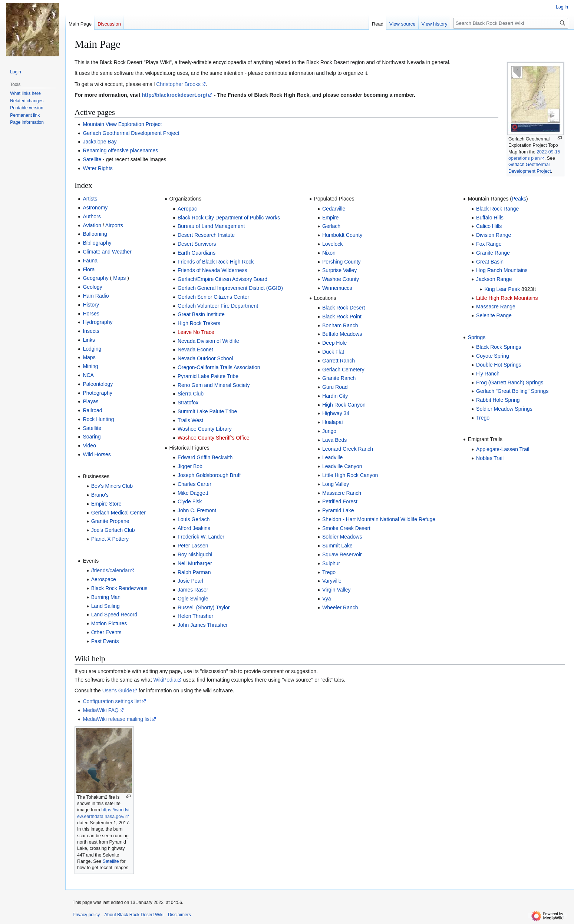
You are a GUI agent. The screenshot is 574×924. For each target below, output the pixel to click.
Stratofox (188, 403)
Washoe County (341, 279)
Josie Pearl (190, 581)
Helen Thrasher (195, 616)
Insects (91, 331)
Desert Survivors (197, 244)
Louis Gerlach (194, 519)
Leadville (332, 457)
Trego (329, 572)
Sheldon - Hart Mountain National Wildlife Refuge (379, 519)
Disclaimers (179, 915)
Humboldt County (342, 235)
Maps (119, 278)
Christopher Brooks (178, 84)
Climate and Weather (107, 252)
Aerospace (104, 579)
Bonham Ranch (340, 325)
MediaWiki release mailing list (117, 719)
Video (89, 446)
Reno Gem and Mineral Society (214, 385)
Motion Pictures (109, 623)
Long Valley (336, 484)
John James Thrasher (203, 625)
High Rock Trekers (199, 323)
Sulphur (331, 563)
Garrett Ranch (339, 361)
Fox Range (489, 244)
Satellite (92, 159)
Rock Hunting (98, 419)
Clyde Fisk (190, 501)
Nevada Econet (195, 350)
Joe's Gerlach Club (113, 530)
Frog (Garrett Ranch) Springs (510, 382)
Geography (95, 278)
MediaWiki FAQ (100, 710)
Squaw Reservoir (342, 554)
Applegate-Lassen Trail (503, 449)
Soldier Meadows (342, 537)
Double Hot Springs (499, 365)
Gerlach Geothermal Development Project (131, 133)
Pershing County (342, 262)
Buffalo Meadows (342, 334)
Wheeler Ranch (340, 607)
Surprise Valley (339, 270)
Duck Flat (333, 352)
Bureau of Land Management (211, 226)
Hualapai (332, 422)
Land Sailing (105, 606)
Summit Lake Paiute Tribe (207, 411)
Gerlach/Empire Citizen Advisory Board (222, 279)
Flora (89, 269)
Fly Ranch (488, 374)
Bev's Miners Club (112, 486)
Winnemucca (337, 288)
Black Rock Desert (344, 308)
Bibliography (97, 243)
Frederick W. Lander (201, 537)
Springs (477, 337)
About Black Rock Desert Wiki (134, 915)
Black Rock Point (342, 317)
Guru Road (335, 387)
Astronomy (95, 208)
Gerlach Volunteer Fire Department (218, 306)
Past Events (105, 641)
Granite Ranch (339, 378)
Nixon (329, 253)
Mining (90, 366)
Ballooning (95, 234)
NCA (88, 375)
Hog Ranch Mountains (502, 270)
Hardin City (335, 396)
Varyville (332, 581)
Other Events (106, 632)
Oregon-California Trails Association (219, 367)
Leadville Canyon (342, 466)
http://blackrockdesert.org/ (174, 95)
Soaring (92, 437)
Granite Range (493, 253)
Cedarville (334, 209)
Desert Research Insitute (206, 235)
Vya (327, 599)
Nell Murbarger (195, 563)
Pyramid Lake (338, 510)
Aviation (92, 225)
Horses (91, 314)
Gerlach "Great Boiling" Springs (512, 391)
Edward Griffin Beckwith (205, 457)
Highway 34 (336, 413)
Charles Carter (194, 484)
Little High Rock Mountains (507, 298)
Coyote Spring (493, 356)
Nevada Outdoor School (205, 358)
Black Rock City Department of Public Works (229, 218)
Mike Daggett (193, 493)
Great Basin (490, 262)
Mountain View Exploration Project (122, 124)
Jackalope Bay (100, 142)
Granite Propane (110, 521)
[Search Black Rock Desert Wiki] (511, 23)
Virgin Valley (337, 590)
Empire (330, 218)
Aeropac (187, 209)
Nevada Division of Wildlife (208, 341)
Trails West (190, 420)
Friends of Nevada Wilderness (212, 270)
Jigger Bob (190, 466)
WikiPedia (165, 680)
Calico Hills (489, 226)
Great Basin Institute (201, 314)
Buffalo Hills (490, 218)
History (91, 305)
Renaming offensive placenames (120, 150)
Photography (97, 393)
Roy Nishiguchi (195, 554)
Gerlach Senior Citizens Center (213, 297)
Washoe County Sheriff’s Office (214, 438)
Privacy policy (86, 915)
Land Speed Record (114, 615)
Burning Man (106, 597)
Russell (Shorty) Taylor (204, 607)
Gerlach (331, 226)
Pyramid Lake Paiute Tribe (208, 376)
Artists (90, 199)
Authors (92, 216)
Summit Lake (337, 546)
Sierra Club (191, 394)
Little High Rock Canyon (350, 475)
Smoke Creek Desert (346, 528)
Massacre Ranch (342, 493)
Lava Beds (334, 440)
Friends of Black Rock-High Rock (216, 262)
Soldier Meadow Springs (504, 409)
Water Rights (98, 168)
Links (89, 340)
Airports (114, 225)
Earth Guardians (197, 253)
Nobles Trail (490, 458)
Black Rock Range (497, 209)
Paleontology (98, 384)
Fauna (90, 261)
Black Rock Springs (499, 347)
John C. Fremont (197, 510)
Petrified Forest (340, 501)
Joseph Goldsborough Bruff (209, 475)
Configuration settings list (112, 701)
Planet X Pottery (110, 539)
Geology (92, 287)
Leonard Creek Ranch (348, 449)
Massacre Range (496, 307)
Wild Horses (97, 454)
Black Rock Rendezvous (119, 588)
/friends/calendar (110, 570)
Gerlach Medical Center (118, 513)
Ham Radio (96, 296)
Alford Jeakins (194, 528)
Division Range (494, 235)
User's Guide (117, 690)
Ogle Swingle (193, 599)
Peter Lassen (193, 546)
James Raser (193, 590)
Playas (90, 401)
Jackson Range (494, 279)
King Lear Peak (502, 289)
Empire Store (106, 504)
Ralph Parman (194, 572)
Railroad (92, 410)
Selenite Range (494, 315)
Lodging (92, 349)
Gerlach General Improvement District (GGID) (230, 288)
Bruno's (100, 495)
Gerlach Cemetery (343, 370)
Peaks (519, 199)
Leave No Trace (196, 332)
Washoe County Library (205, 429)
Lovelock (332, 244)
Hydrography (98, 322)
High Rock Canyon (344, 405)
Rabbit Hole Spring (498, 400)
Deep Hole (334, 343)
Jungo (329, 431)
